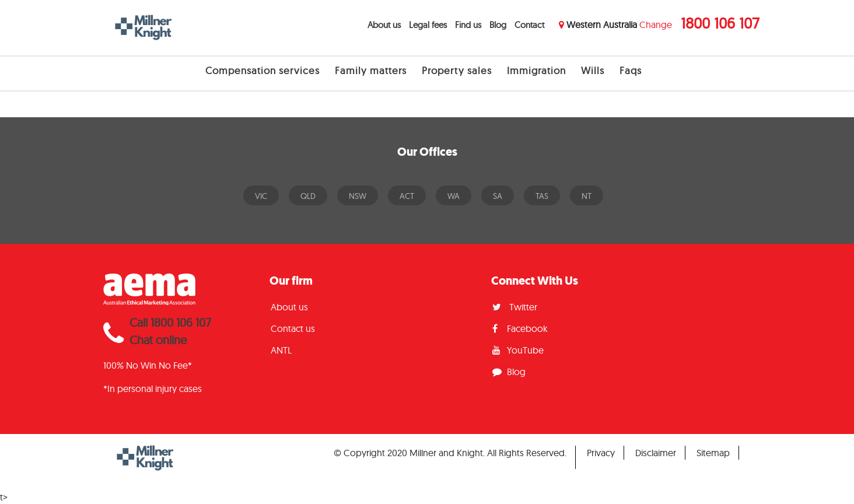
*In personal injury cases (153, 388)
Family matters (371, 70)
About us (384, 25)
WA (454, 196)
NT (587, 196)
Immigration (536, 70)
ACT (407, 196)
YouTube (518, 350)
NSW (358, 196)
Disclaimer (656, 453)
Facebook (520, 328)
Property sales (457, 70)
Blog (498, 25)
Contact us (293, 328)
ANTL (281, 350)
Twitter (515, 307)
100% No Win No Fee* (148, 365)
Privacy (601, 453)
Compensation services (262, 70)
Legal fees (428, 25)
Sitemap (713, 453)
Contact (529, 25)
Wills (593, 70)
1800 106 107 (720, 23)
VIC (261, 196)
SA (498, 196)
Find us (468, 25)
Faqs (631, 70)
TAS (542, 196)
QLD (308, 196)
